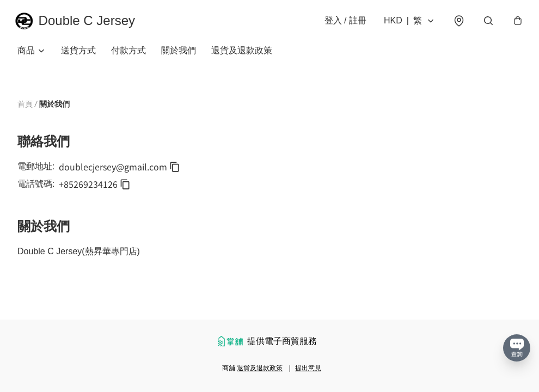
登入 (343, 23)
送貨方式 (78, 54)
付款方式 (128, 54)
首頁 (25, 108)
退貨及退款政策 (242, 54)
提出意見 (308, 368)
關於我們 (179, 54)
